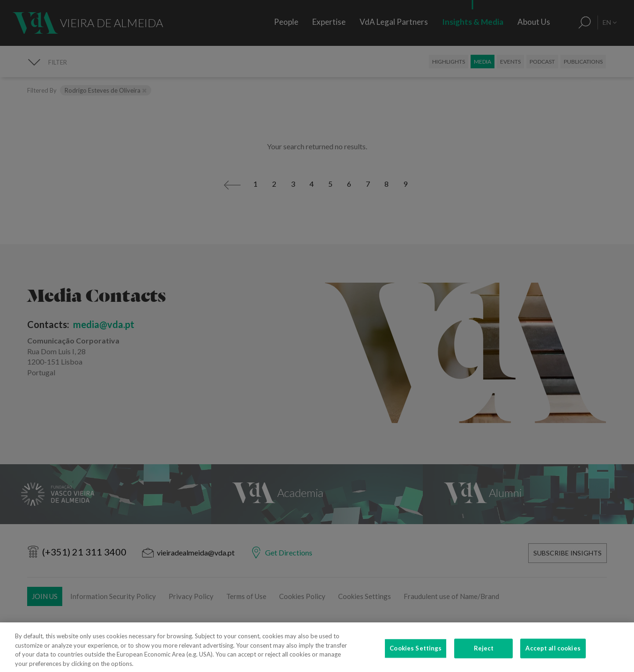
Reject (484, 660)
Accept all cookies (553, 660)
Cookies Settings (416, 660)
